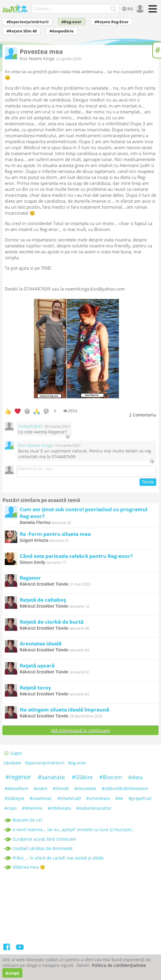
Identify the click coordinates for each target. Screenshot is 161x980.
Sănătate (12, 765)
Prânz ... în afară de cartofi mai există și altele (58, 860)
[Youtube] (20, 950)
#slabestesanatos (94, 810)
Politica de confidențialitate (119, 965)
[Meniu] (152, 11)
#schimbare (98, 800)
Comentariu (143, 415)
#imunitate (85, 790)
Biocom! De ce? (27, 822)
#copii (11, 810)
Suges (13, 755)
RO (127, 9)
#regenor (18, 779)
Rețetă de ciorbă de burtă (52, 624)
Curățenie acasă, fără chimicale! (44, 841)
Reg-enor (77, 765)
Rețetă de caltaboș (43, 601)
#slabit (41, 790)
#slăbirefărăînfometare (125, 790)
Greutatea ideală (41, 645)
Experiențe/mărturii (45, 765)
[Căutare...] (114, 9)
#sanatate (51, 779)
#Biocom (111, 779)
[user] (139, 9)
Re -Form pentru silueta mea (55, 536)
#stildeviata (59, 810)
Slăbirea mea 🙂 (29, 869)
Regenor (30, 579)
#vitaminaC (41, 800)
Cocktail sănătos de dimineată (42, 850)
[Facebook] (7, 950)
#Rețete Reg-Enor (112, 22)
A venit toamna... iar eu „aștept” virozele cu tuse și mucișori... (74, 831)
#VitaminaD (69, 800)
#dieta (135, 779)
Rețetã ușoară (37, 667)
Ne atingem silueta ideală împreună (64, 711)
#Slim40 (61, 790)
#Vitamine (32, 810)
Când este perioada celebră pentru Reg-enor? (76, 558)
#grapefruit (140, 800)
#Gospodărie (62, 31)
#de (119, 800)
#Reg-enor (71, 22)
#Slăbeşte (14, 800)
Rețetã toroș (35, 689)
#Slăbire (82, 779)
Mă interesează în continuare (81, 732)
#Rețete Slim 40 (22, 31)
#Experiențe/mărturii (28, 22)
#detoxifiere (16, 790)
